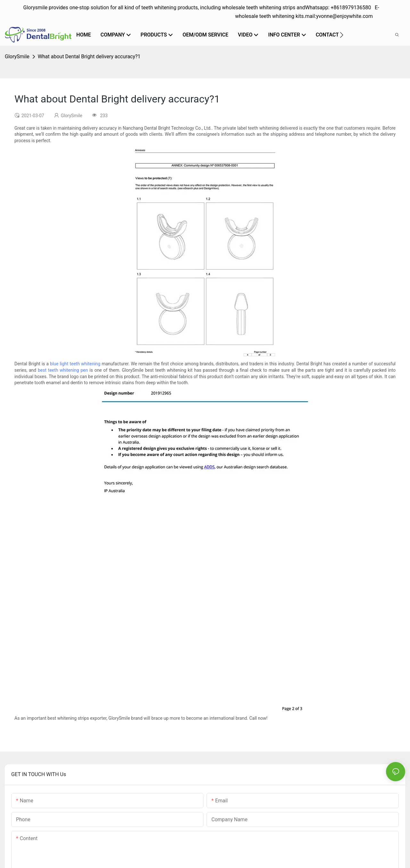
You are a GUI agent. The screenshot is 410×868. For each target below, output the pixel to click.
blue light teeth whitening (75, 364)
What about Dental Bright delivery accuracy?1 (89, 57)
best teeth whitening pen (63, 370)
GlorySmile (17, 57)
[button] (342, 35)
